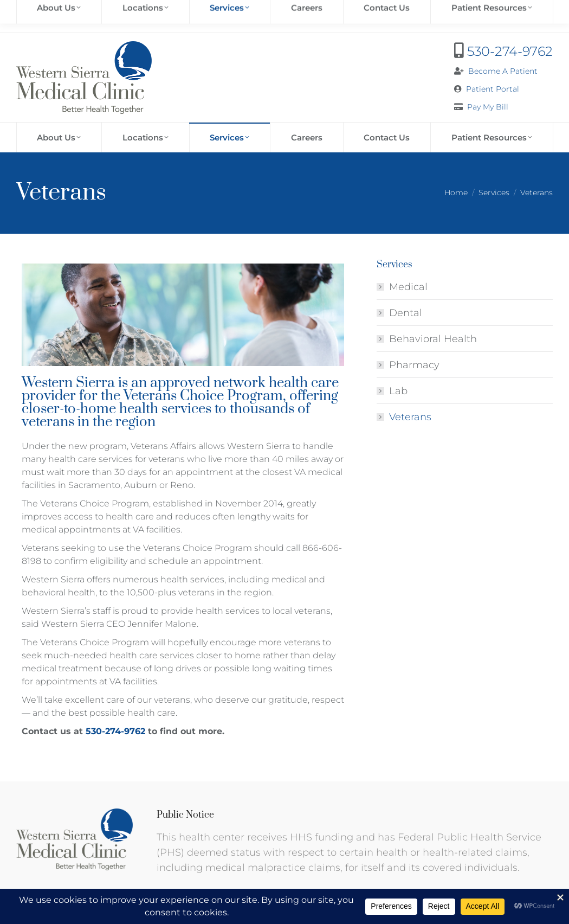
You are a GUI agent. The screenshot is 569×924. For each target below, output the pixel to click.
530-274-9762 (510, 51)
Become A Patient (503, 71)
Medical (408, 287)
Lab (398, 391)
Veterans (410, 417)
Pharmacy (414, 365)
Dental (406, 313)
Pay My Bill (488, 107)
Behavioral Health (433, 339)
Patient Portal (493, 89)
